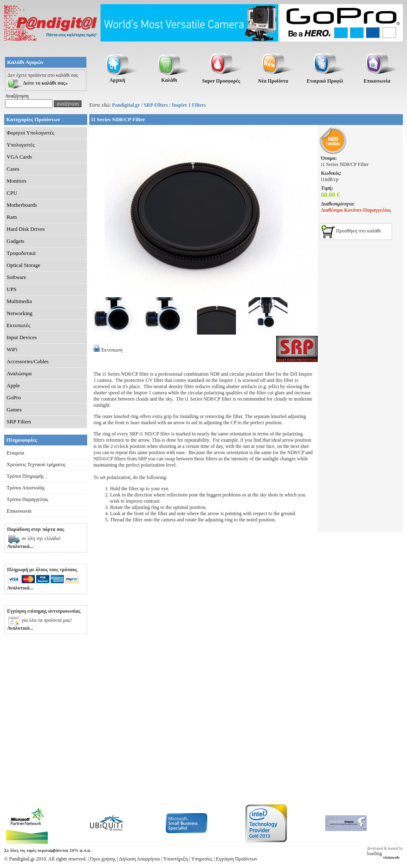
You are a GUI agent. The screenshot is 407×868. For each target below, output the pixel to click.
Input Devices (22, 337)
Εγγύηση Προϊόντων (237, 859)
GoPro (14, 397)
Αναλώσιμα (19, 373)
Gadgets (16, 241)
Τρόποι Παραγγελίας (27, 499)
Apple (13, 385)
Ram (12, 217)
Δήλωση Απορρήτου (140, 859)
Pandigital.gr (126, 105)
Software (16, 277)
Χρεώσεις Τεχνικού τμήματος (36, 465)
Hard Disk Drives (26, 229)
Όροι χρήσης (103, 859)
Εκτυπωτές (18, 325)
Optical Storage (23, 265)
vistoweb (391, 857)
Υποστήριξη (175, 859)
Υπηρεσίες (202, 859)
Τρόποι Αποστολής (26, 488)
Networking (20, 313)
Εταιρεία (15, 453)
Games (14, 410)
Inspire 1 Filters (189, 105)
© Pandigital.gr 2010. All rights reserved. (45, 859)
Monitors (17, 181)
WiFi (12, 349)
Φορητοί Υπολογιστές (31, 133)
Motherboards (22, 205)
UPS (12, 289)
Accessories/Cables (28, 361)
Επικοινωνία (19, 511)
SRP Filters (156, 105)
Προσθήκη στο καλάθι (351, 231)
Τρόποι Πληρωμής (25, 476)
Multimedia (19, 301)
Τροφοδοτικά (21, 253)
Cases (13, 169)
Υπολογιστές (21, 145)
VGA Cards (19, 157)
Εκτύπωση (108, 350)
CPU (12, 193)
